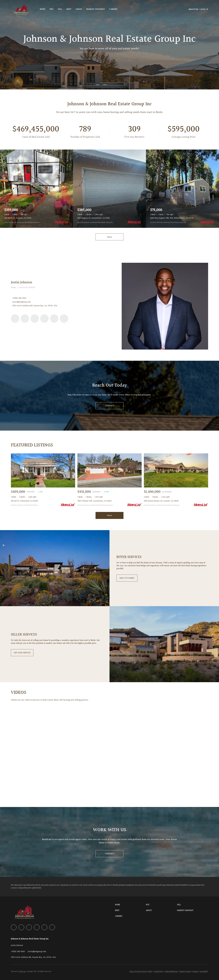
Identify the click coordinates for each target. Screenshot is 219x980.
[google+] (64, 319)
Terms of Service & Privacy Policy (141, 972)
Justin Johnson (22, 282)
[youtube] (54, 319)
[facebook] (15, 319)
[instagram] (44, 319)
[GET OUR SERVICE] (22, 653)
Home (43, 9)
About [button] (79, 9)
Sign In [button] (204, 9)
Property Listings (185, 972)
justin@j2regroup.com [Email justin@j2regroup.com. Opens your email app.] (22, 302)
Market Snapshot (96, 9)
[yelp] (35, 319)
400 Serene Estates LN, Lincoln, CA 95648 (161, 501)
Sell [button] (60, 9)
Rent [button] (69, 9)
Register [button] (193, 9)
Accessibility (204, 972)
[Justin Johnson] (165, 306)
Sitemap (195, 972)
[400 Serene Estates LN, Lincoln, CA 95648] (176, 470)
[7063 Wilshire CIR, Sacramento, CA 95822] (109, 470)
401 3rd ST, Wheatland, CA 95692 (24, 501)
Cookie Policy (159, 972)
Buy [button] (52, 9)
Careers (113, 9)
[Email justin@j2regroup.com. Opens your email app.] (37, 952)
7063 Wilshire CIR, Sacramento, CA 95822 (94, 501)
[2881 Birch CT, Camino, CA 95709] (37, 189)
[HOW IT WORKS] (127, 578)
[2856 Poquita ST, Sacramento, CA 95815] (110, 189)
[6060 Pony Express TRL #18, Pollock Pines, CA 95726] (182, 189)
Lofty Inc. (23, 972)
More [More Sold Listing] (110, 516)
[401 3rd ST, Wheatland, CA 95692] (43, 470)
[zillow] (25, 319)
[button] (22, 9)
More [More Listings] (110, 237)
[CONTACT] (109, 406)
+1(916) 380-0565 (19, 298)
